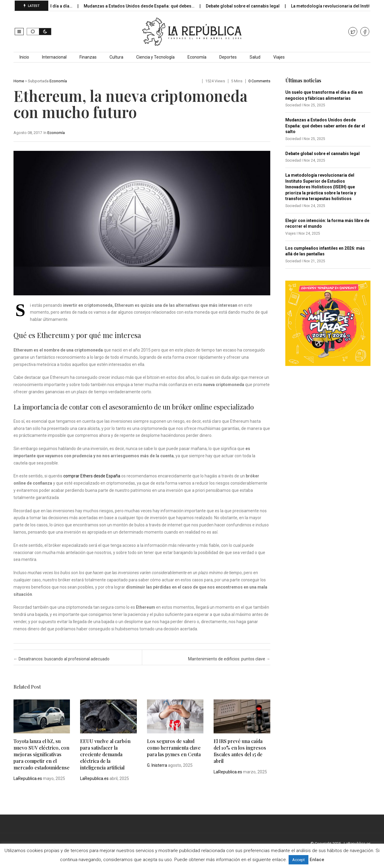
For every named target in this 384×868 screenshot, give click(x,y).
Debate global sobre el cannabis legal (248, 6)
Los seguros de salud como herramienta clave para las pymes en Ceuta (174, 748)
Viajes (279, 57)
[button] (19, 32)
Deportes (228, 57)
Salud (255, 57)
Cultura (116, 57)
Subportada (38, 81)
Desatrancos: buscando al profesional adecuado (61, 659)
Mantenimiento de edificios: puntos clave (229, 659)
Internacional (54, 57)
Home (19, 81)
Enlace (317, 860)
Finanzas (88, 57)
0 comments (259, 81)
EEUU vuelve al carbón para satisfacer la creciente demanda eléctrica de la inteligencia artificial (105, 754)
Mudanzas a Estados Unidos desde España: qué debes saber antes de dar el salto (325, 126)
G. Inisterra (157, 765)
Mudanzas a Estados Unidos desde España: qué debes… (145, 6)
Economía (197, 57)
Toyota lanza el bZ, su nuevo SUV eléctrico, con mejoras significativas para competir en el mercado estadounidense (42, 754)
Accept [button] (298, 860)
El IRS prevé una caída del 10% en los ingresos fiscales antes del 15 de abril (240, 751)
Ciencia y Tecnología (155, 57)
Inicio (24, 57)
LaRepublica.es (28, 778)
